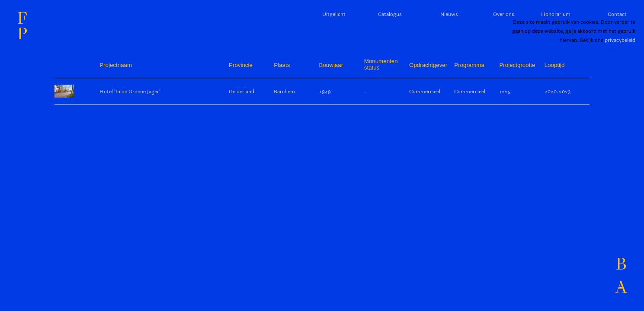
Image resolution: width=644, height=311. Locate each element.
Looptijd (555, 65)
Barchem (284, 91)
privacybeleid (620, 40)
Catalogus (390, 14)
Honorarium (556, 14)
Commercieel (425, 91)
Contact (617, 14)
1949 (325, 91)
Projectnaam (116, 65)
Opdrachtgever (428, 65)
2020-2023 (557, 91)
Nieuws (449, 14)
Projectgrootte (517, 65)
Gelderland (242, 91)
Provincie (241, 65)
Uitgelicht (334, 14)
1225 (505, 91)
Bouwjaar (331, 65)
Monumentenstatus (381, 64)
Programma (469, 65)
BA (621, 276)
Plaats (282, 65)
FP (22, 26)
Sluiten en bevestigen (608, 49)
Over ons (504, 14)
